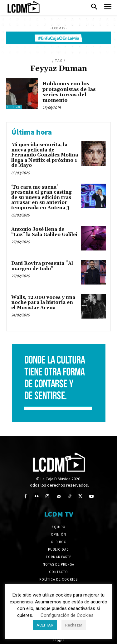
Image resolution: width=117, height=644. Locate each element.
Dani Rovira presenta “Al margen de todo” (42, 266)
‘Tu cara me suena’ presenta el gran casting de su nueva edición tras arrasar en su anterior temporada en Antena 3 (41, 198)
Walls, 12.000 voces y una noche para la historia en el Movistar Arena (43, 303)
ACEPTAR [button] (45, 625)
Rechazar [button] (74, 625)
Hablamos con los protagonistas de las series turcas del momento (69, 92)
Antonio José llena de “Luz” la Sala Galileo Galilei (44, 232)
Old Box (14, 107)
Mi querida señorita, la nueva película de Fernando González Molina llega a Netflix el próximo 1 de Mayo (45, 155)
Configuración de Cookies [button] (67, 615)
